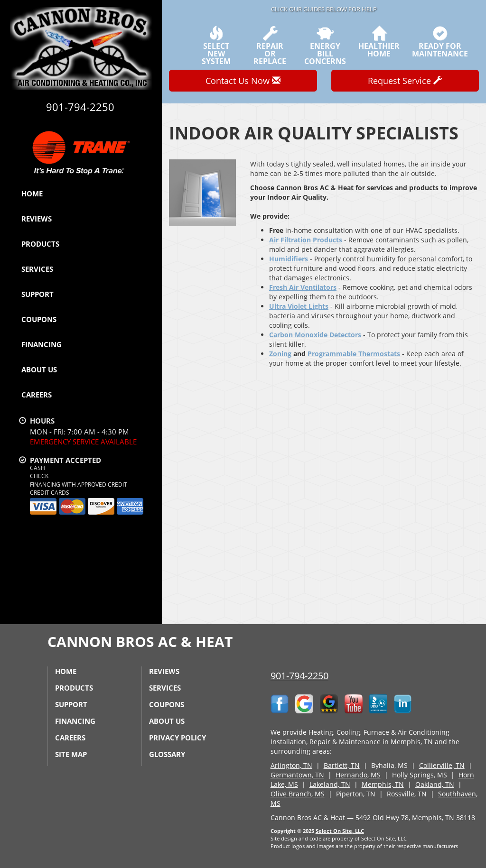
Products (40, 244)
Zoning (280, 354)
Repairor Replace (270, 46)
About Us (39, 369)
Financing (42, 344)
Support (37, 294)
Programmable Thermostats (354, 354)
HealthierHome (379, 42)
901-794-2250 (299, 676)
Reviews (37, 219)
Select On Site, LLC (340, 831)
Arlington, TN (291, 765)
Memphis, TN (383, 784)
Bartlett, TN (342, 765)
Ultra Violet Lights (299, 306)
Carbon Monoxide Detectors (315, 335)
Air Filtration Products (306, 240)
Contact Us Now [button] (243, 81)
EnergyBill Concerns (325, 46)
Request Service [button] (405, 81)
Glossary (167, 754)
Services (37, 269)
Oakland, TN (435, 784)
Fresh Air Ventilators (303, 287)
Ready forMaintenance (440, 42)
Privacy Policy (178, 738)
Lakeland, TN (330, 784)
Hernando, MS (358, 775)
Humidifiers (289, 259)
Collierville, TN (442, 765)
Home (32, 194)
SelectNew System (216, 46)
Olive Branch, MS (298, 794)
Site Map (71, 754)
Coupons (39, 319)
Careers (37, 395)
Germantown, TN (297, 775)
